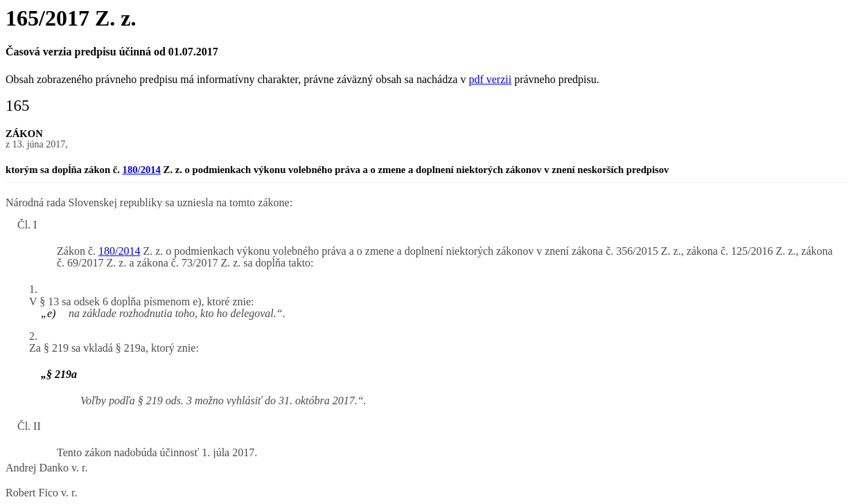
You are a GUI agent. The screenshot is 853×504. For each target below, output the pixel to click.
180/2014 (142, 170)
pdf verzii (490, 79)
